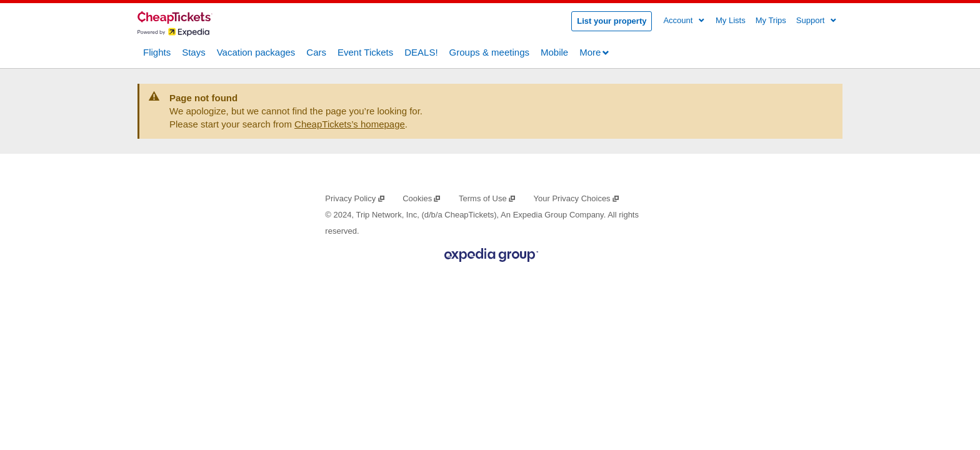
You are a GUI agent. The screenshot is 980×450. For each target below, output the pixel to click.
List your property (612, 21)
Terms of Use (487, 198)
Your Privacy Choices (577, 198)
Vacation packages (256, 51)
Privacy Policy (355, 198)
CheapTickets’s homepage (350, 124)
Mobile (554, 51)
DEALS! (421, 51)
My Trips (771, 20)
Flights (157, 51)
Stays (194, 51)
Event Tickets (365, 51)
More (595, 52)
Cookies (422, 198)
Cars (316, 51)
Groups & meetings (489, 51)
